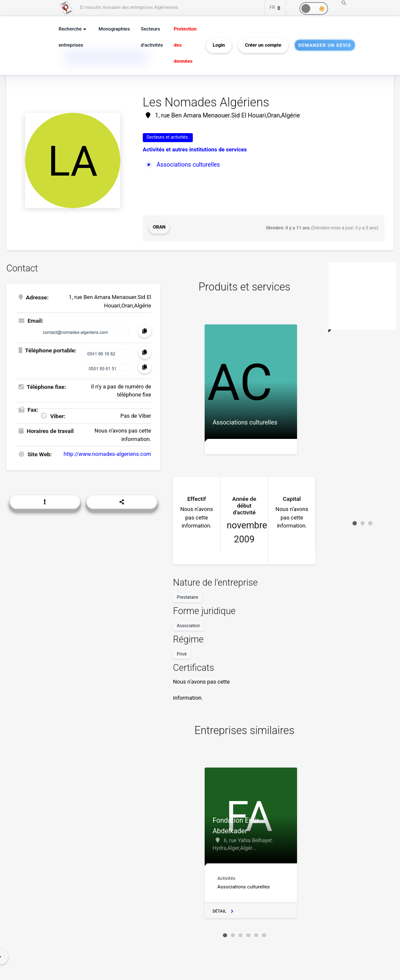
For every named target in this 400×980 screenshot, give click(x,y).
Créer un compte (260, 45)
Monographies (113, 29)
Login (216, 45)
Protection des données (182, 45)
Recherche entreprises (70, 37)
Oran (159, 227)
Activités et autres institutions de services (195, 149)
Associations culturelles (187, 164)
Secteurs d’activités (150, 37)
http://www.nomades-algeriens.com (107, 451)
